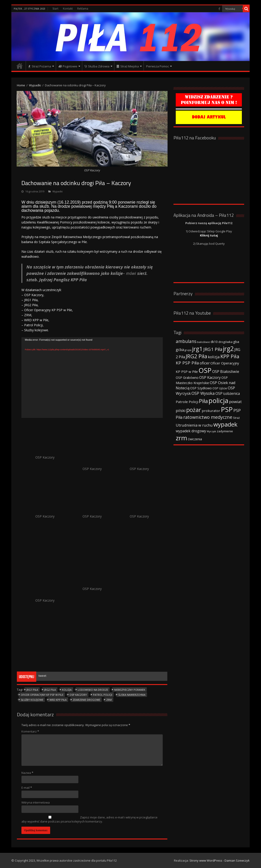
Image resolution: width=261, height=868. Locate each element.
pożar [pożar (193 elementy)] (194, 410)
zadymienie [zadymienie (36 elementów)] (225, 431)
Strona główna (20, 66)
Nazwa (27, 773)
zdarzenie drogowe (86, 700)
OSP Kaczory (78, 695)
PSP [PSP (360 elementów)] (227, 409)
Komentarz (30, 731)
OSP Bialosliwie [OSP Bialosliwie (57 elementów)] (226, 372)
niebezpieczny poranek (130, 690)
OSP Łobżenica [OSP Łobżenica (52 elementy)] (228, 393)
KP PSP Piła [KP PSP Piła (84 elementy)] (187, 363)
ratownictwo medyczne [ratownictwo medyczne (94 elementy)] (208, 417)
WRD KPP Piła (58, 700)
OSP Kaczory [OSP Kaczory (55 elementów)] (210, 377)
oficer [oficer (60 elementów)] (205, 363)
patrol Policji (103, 695)
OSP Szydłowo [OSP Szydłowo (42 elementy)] (201, 388)
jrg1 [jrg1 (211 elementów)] (197, 349)
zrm (109, 700)
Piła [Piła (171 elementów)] (203, 401)
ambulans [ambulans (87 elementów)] (186, 341)
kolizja (67, 690)
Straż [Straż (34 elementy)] (236, 418)
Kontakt (68, 9)
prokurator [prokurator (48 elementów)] (211, 411)
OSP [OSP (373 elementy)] (205, 370)
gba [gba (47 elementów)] (236, 342)
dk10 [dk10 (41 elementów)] (214, 342)
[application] (92, 378)
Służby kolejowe (32, 700)
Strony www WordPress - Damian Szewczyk (220, 860)
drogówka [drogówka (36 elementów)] (225, 342)
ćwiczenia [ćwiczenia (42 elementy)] (195, 439)
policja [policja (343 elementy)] (218, 400)
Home (21, 85)
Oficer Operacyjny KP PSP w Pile (42, 695)
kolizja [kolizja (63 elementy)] (214, 357)
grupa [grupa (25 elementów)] (188, 350)
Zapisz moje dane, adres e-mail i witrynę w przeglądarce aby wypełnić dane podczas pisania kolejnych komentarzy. (89, 819)
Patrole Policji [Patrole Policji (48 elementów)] (187, 402)
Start (55, 9)
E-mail (27, 788)
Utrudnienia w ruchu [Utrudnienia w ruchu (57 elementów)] (194, 425)
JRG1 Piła (32, 690)
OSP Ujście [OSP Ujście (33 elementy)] (220, 388)
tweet (42, 676)
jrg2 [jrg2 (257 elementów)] (228, 349)
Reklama (83, 9)
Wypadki (35, 85)
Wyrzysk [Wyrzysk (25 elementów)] (211, 431)
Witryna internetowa (36, 802)
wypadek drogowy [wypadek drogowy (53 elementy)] (191, 431)
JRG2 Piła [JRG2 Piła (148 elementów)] (196, 356)
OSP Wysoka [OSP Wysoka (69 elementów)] (203, 393)
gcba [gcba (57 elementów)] (180, 350)
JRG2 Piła (50, 690)
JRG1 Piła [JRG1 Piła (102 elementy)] (213, 349)
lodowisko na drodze (93, 690)
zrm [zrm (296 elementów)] (181, 438)
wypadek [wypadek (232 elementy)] (225, 424)
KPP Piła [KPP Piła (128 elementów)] (230, 356)
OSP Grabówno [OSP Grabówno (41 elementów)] (187, 378)
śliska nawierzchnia (132, 695)
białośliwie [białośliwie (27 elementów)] (203, 342)
